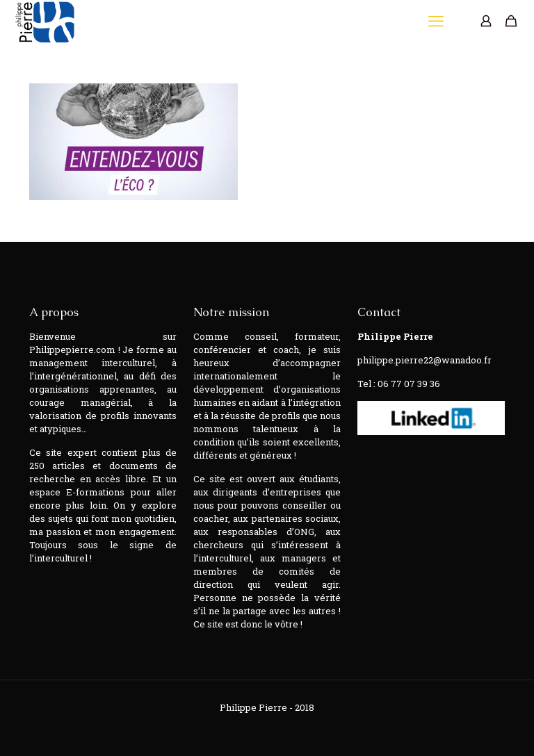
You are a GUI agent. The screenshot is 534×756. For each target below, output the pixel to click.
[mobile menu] (437, 21)
